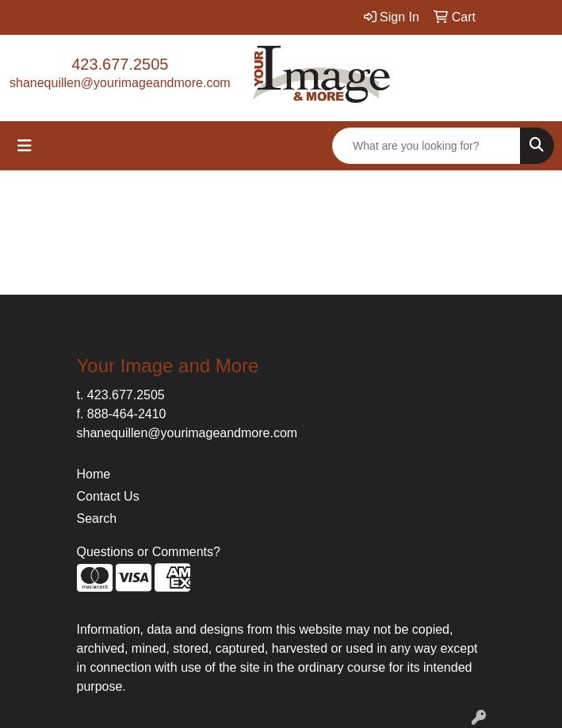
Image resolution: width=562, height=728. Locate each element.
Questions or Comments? (149, 552)
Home (94, 474)
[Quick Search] (426, 146)
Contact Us (108, 496)
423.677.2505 (120, 64)
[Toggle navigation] (25, 146)
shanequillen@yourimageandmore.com (120, 83)
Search (97, 518)
